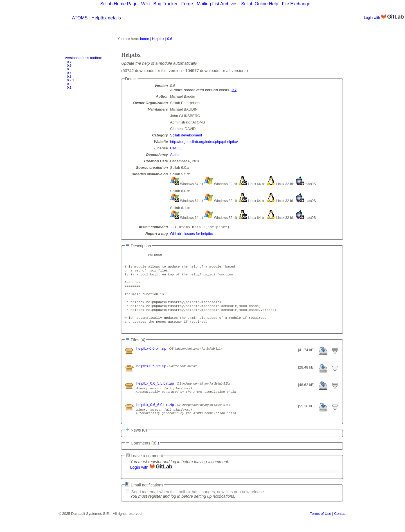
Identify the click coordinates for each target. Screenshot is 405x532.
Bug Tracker (165, 4)
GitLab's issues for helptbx (192, 234)
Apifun (175, 155)
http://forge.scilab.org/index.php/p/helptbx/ (204, 142)
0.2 (69, 84)
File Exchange (296, 4)
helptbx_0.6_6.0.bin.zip (156, 418)
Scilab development (186, 135)
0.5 (69, 69)
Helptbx (158, 39)
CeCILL (176, 148)
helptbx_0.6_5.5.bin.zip (156, 395)
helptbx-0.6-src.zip (152, 377)
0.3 (69, 77)
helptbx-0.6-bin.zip (152, 360)
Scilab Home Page (119, 4)
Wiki (145, 4)
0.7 (69, 62)
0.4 (69, 73)
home (145, 39)
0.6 (69, 66)
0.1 (69, 87)
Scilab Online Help (260, 4)
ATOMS (80, 18)
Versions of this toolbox (83, 58)
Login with (384, 18)
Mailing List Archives (217, 4)
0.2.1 (71, 80)
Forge (187, 4)
